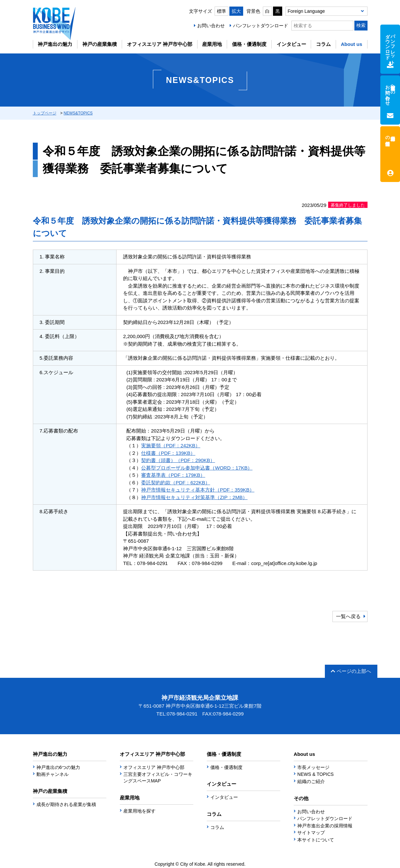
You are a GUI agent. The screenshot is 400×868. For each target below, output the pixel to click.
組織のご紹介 (311, 781)
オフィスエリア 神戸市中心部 (160, 44)
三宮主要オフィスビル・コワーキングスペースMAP (158, 777)
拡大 (236, 11)
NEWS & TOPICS (316, 774)
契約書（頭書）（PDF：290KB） (178, 460)
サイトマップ (311, 833)
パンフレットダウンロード (261, 26)
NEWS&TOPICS (78, 113)
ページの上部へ (351, 671)
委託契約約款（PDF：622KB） (176, 483)
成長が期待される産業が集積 (66, 804)
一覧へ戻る (348, 616)
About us (352, 44)
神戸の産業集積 (100, 44)
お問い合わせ (211, 26)
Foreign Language (306, 11)
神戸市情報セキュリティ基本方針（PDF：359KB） (198, 490)
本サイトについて (316, 840)
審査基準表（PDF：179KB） (173, 475)
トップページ (45, 113)
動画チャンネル (53, 774)
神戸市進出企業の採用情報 (325, 826)
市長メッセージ (313, 767)
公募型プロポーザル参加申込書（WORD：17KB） (197, 468)
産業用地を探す (139, 811)
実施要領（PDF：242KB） (171, 445)
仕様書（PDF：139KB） (168, 453)
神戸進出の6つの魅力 (58, 767)
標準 (221, 11)
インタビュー (291, 44)
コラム (323, 44)
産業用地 (212, 44)
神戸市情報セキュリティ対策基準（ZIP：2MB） (194, 497)
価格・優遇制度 (249, 44)
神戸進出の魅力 (55, 44)
